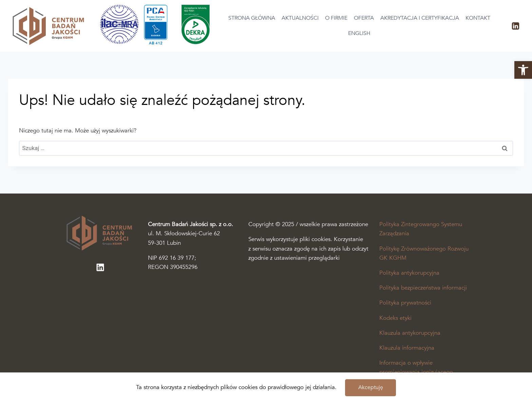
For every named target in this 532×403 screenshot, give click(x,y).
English (359, 33)
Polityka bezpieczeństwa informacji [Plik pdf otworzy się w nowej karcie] (423, 288)
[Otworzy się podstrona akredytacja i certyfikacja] (157, 43)
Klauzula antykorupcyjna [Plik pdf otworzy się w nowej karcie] (410, 333)
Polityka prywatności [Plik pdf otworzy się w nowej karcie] (405, 303)
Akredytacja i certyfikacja (420, 18)
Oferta (364, 18)
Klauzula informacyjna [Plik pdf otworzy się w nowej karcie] (407, 348)
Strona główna (252, 18)
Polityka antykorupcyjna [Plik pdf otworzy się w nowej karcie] (409, 273)
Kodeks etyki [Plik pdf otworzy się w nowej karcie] (395, 318)
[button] (523, 70)
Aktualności (300, 18)
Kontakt (478, 18)
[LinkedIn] (515, 26)
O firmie (336, 18)
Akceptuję (371, 387)
